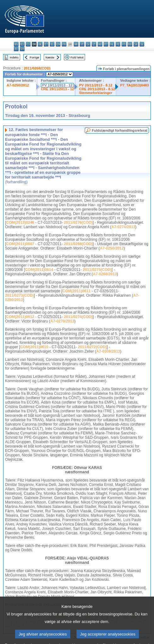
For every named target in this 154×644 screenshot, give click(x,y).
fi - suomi (16, 49)
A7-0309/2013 (108, 351)
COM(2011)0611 (76, 291)
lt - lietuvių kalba (94, 44)
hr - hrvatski (76, 44)
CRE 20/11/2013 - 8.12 (97, 89)
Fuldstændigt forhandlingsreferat (120, 130)
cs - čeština (28, 44)
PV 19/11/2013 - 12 (57, 85)
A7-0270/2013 (62, 321)
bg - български (16, 44)
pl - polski (118, 44)
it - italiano (82, 44)
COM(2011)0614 (39, 270)
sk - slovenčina (136, 44)
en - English (58, 44)
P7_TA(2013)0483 (134, 85)
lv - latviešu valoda (88, 44)
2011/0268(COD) (37, 68)
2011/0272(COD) (92, 347)
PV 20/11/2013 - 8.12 (96, 85)
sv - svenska (22, 49)
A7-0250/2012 (18, 85)
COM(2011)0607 (20, 244)
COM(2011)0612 (20, 317)
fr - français (64, 44)
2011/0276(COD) (78, 223)
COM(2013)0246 (20, 223)
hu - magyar (100, 44)
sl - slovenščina (142, 44)
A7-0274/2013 (123, 227)
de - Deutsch (40, 44)
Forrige (34, 57)
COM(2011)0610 (34, 347)
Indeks (14, 57)
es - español (22, 44)
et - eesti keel (46, 44)
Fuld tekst (77, 57)
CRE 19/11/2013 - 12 (57, 89)
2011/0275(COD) (97, 270)
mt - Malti (106, 44)
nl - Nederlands (112, 44)
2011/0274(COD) (78, 317)
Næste (50, 57)
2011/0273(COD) (19, 295)
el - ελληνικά (52, 44)
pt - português (124, 44)
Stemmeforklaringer (96, 93)
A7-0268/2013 (105, 274)
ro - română (130, 44)
